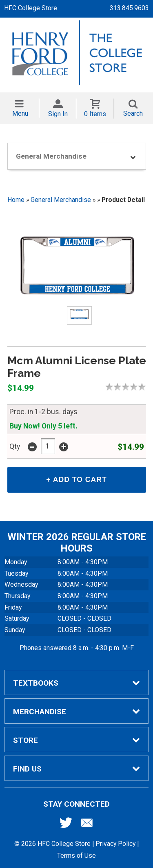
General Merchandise (61, 200)
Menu (20, 113)
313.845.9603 (129, 8)
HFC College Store (31, 8)
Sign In (58, 114)
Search (133, 113)
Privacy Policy (115, 844)
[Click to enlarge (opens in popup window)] (79, 316)
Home (16, 200)
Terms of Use (76, 856)
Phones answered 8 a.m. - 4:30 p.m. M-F (77, 648)
